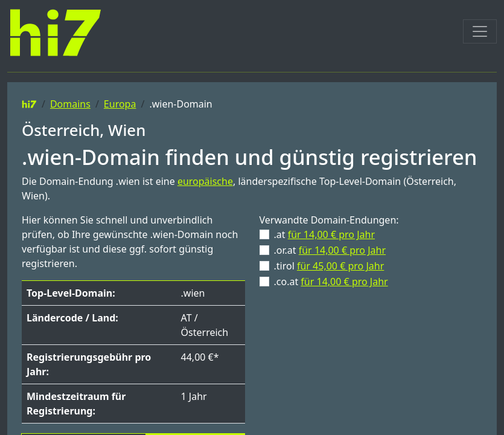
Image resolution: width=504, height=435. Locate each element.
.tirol (329, 266)
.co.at (331, 282)
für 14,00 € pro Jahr (331, 234)
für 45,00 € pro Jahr (340, 266)
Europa (120, 104)
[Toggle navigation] (480, 31)
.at (325, 234)
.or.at (330, 250)
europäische (205, 181)
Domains (70, 104)
